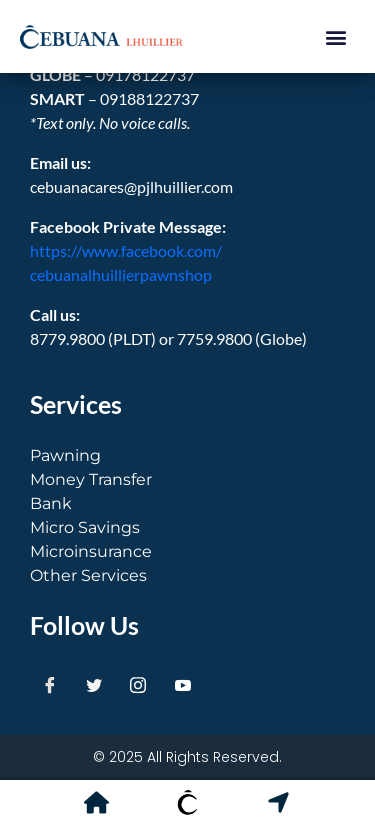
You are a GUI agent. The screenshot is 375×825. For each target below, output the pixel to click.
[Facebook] (50, 685)
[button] (335, 36)
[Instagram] (138, 685)
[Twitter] (94, 685)
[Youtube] (183, 685)
